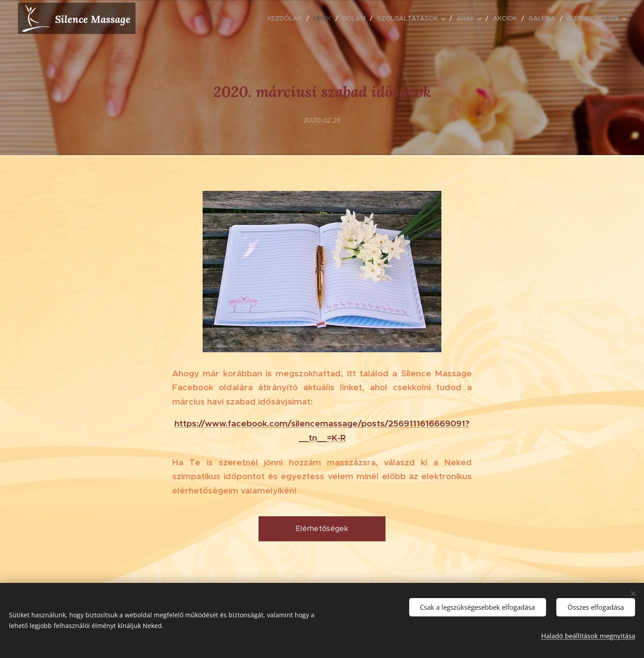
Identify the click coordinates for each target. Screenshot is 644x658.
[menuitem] (287, 18)
